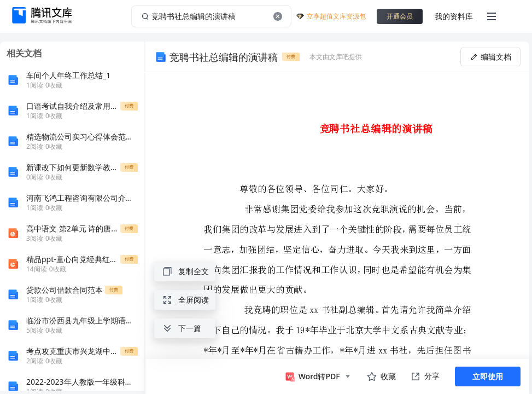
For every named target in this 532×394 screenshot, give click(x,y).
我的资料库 (454, 16)
